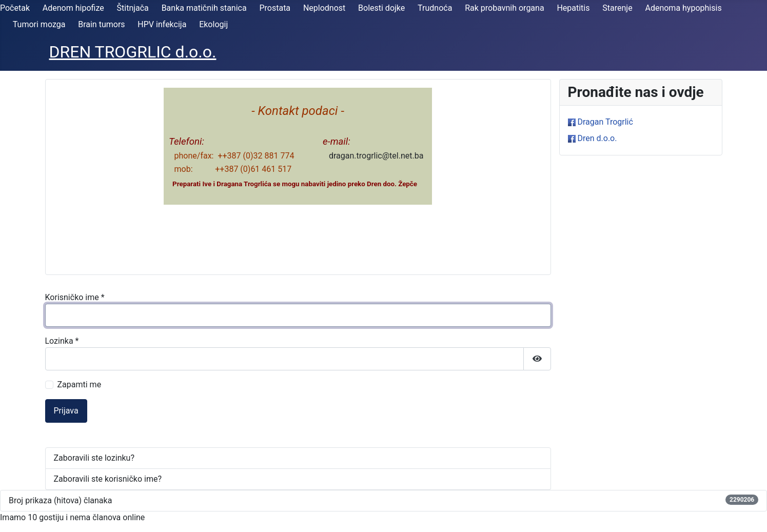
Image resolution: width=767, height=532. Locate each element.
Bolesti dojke (381, 8)
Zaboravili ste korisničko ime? (108, 479)
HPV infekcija (162, 24)
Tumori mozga (39, 24)
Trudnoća (435, 8)
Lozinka (62, 341)
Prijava (66, 411)
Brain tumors (101, 24)
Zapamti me (80, 385)
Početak (15, 8)
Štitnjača (133, 8)
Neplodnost (324, 8)
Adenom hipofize (73, 8)
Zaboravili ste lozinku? (94, 458)
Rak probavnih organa (504, 8)
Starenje (617, 8)
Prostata (275, 8)
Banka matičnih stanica (204, 8)
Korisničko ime (75, 297)
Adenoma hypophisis (683, 8)
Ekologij (213, 24)
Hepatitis (573, 8)
